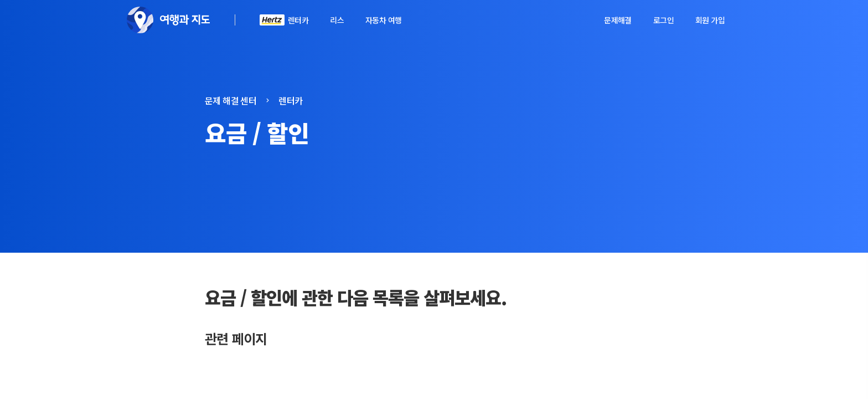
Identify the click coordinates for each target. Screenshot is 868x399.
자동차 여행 (383, 20)
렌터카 (298, 20)
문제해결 (618, 20)
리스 (337, 20)
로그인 (663, 20)
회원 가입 (710, 20)
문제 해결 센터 (231, 100)
